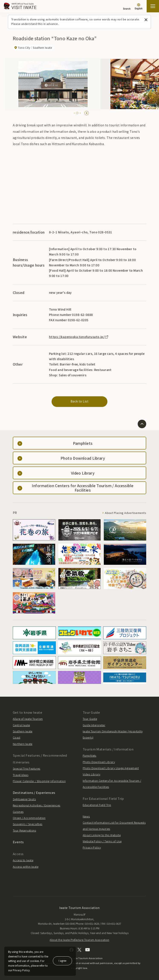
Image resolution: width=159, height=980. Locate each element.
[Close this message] (146, 20)
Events (18, 842)
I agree (62, 961)
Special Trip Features (27, 768)
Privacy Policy (92, 847)
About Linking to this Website (102, 835)
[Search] (127, 7)
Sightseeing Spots (24, 799)
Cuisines (18, 812)
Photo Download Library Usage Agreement (111, 768)
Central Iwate (21, 725)
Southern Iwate (23, 731)
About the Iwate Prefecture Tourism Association (79, 940)
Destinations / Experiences (34, 792)
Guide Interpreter (94, 725)
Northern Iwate (23, 744)
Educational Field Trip (97, 805)
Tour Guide (90, 719)
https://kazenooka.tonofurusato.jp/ (79, 337)
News (86, 816)
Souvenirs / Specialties (28, 824)
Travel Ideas (21, 775)
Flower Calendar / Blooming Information (39, 781)
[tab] (75, 113)
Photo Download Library (99, 762)
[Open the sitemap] (153, 6)
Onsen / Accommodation (29, 818)
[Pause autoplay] (87, 113)
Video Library (91, 774)
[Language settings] (139, 7)
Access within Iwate (26, 867)
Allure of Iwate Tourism (28, 719)
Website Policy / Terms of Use (102, 841)
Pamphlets (90, 755)
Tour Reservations (24, 830)
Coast (17, 737)
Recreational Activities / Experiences (37, 805)
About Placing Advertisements (126, 513)
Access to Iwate (23, 860)
